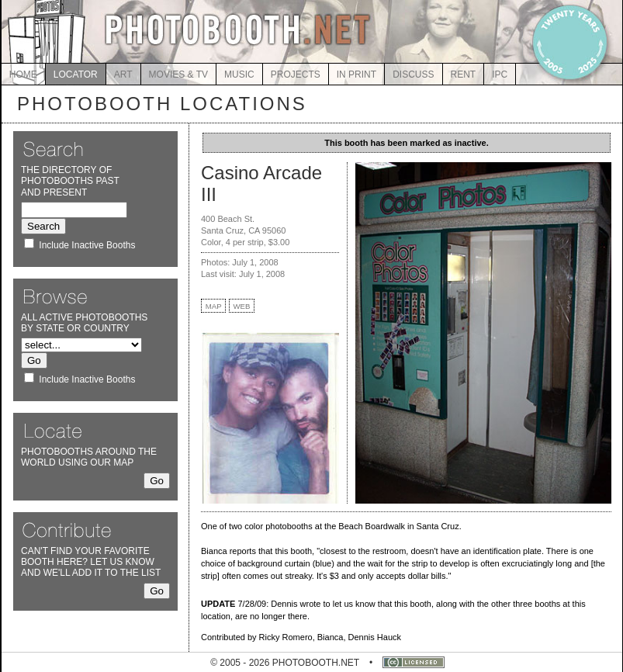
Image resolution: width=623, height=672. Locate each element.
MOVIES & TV (178, 74)
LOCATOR (76, 74)
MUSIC (239, 74)
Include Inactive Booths (87, 245)
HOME (23, 74)
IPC (500, 74)
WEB (242, 306)
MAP (214, 306)
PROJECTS (296, 74)
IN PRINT (356, 74)
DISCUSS (413, 74)
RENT (464, 74)
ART (123, 74)
